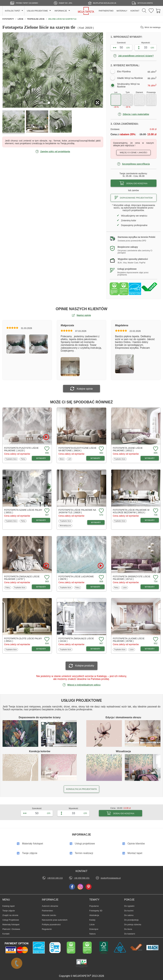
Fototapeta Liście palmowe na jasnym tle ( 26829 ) (77, 511)
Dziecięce (94, 929)
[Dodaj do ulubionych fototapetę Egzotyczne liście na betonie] (101, 449)
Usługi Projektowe (11, 920)
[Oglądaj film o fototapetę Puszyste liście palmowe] (46, 437)
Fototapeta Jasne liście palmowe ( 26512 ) (128, 449)
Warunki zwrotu (49, 915)
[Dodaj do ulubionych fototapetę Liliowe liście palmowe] (155, 640)
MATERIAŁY (122, 11)
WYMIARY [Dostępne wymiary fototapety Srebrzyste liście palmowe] (150, 587)
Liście (125, 587)
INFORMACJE (61, 11)
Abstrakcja (94, 915)
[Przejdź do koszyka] (158, 11)
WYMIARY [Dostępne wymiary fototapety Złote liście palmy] (41, 649)
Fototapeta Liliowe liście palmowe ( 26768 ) (129, 640)
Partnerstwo (47, 911)
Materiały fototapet (11, 924)
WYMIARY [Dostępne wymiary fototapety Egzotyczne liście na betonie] (95, 458)
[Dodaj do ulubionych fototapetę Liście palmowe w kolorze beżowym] (155, 511)
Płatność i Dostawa (11, 929)
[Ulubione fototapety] (151, 11)
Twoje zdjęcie (9, 911)
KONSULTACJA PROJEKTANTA (81, 789)
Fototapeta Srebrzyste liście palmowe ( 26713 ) (132, 578)
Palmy (24, 459)
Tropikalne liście (11, 459)
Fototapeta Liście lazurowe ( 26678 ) (76, 578)
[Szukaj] (144, 11)
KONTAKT (135, 11)
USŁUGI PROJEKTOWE (37, 11)
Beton (62, 459)
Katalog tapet (9, 906)
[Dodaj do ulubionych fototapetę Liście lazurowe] (101, 578)
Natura (94, 934)
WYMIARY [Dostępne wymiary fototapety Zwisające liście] (95, 649)
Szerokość (121, 43)
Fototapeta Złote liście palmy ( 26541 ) (23, 640)
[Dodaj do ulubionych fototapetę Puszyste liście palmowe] (46, 449)
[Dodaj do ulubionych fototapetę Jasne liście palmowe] (155, 449)
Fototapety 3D (96, 911)
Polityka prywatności (51, 924)
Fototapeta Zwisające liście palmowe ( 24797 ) (22, 578)
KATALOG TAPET (13, 11)
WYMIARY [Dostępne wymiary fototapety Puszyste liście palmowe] (41, 458)
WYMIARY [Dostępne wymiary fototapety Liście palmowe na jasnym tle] (96, 522)
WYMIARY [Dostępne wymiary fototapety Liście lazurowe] (95, 587)
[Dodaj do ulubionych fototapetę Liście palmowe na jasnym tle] (101, 511)
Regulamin (47, 929)
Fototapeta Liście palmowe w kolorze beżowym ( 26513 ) (131, 511)
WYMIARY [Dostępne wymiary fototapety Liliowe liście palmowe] (150, 649)
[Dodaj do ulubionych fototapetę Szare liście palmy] (46, 511)
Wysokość (146, 43)
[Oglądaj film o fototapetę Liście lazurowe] (101, 566)
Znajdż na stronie (10, 915)
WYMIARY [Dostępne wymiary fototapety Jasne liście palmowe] (150, 458)
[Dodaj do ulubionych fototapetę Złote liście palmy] (46, 640)
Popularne (94, 906)
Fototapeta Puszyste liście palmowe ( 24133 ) (21, 449)
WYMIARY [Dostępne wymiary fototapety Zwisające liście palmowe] (41, 587)
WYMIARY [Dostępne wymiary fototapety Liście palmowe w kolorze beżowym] (150, 520)
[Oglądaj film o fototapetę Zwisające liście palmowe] (46, 566)
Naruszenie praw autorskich (55, 920)
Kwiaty (94, 920)
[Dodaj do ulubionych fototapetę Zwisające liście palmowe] (46, 578)
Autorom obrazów (50, 906)
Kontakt (6, 934)
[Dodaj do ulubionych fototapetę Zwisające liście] (101, 640)
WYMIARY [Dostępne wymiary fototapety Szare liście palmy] (41, 520)
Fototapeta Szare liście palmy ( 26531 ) (23, 511)
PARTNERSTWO (106, 11)
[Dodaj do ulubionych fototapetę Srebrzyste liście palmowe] (155, 578)
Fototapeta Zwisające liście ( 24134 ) (76, 640)
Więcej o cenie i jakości (133, 153)
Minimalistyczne (65, 526)
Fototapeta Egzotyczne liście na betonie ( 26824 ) (77, 449)
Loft (70, 459)
